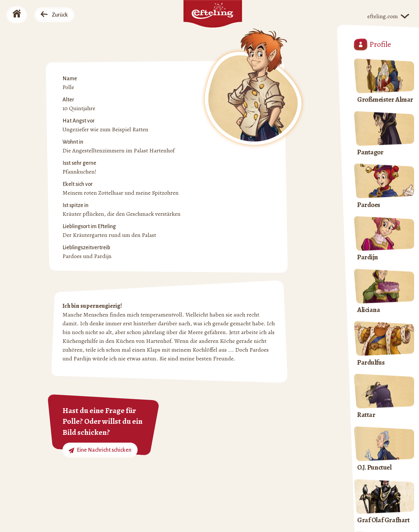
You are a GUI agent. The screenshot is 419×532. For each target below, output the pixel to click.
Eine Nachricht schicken (100, 450)
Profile (372, 45)
